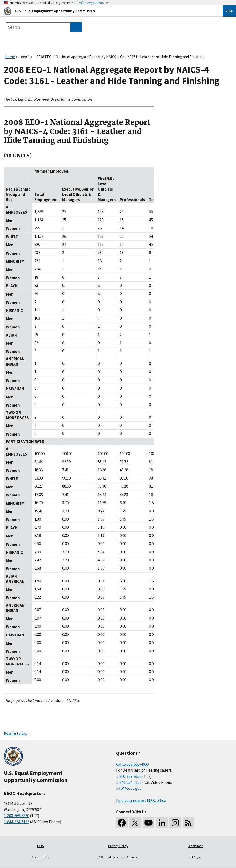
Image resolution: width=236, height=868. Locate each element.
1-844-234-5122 (16, 822)
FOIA (41, 846)
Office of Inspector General (118, 857)
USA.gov (195, 857)
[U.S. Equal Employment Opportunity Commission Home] (108, 11)
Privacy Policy (118, 846)
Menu (229, 11)
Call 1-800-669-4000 (132, 764)
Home (10, 57)
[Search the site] (38, 27)
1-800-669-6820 (16, 816)
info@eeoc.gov (129, 788)
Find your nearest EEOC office (141, 800)
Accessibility (41, 857)
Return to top (16, 733)
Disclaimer (195, 846)
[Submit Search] (76, 27)
